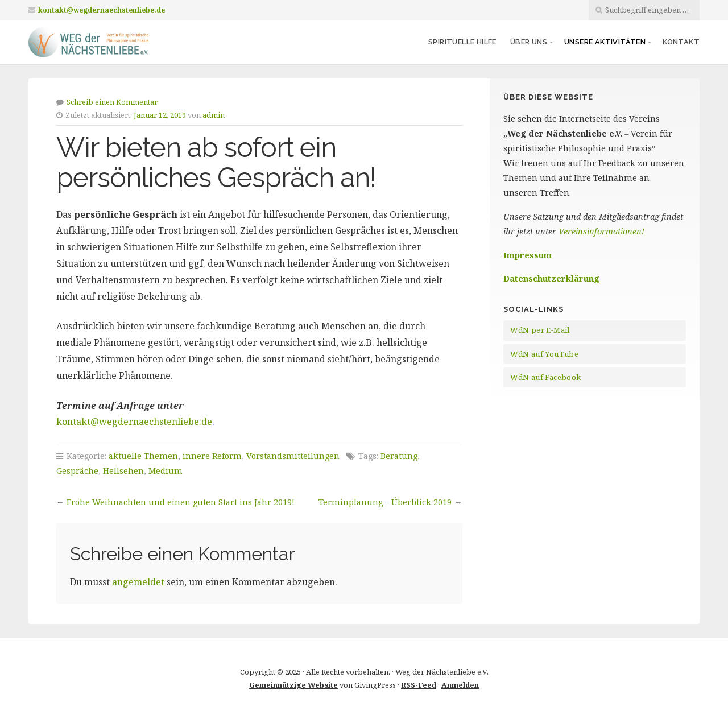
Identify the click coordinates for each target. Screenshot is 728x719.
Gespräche (77, 471)
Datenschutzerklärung (551, 278)
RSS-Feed (419, 685)
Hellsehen (123, 471)
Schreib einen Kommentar (112, 102)
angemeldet (138, 582)
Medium (166, 471)
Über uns (529, 42)
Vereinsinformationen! (601, 231)
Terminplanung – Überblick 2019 (385, 502)
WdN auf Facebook (545, 377)
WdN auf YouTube (544, 354)
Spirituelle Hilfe (462, 42)
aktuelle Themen (143, 456)
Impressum (528, 255)
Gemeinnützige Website (293, 685)
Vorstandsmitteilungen (293, 456)
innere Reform (212, 456)
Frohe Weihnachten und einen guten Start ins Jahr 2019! (181, 502)
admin (214, 115)
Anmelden (460, 685)
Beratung (399, 456)
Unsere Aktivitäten (605, 42)
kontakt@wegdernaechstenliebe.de (102, 10)
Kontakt (681, 42)
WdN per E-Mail (540, 330)
